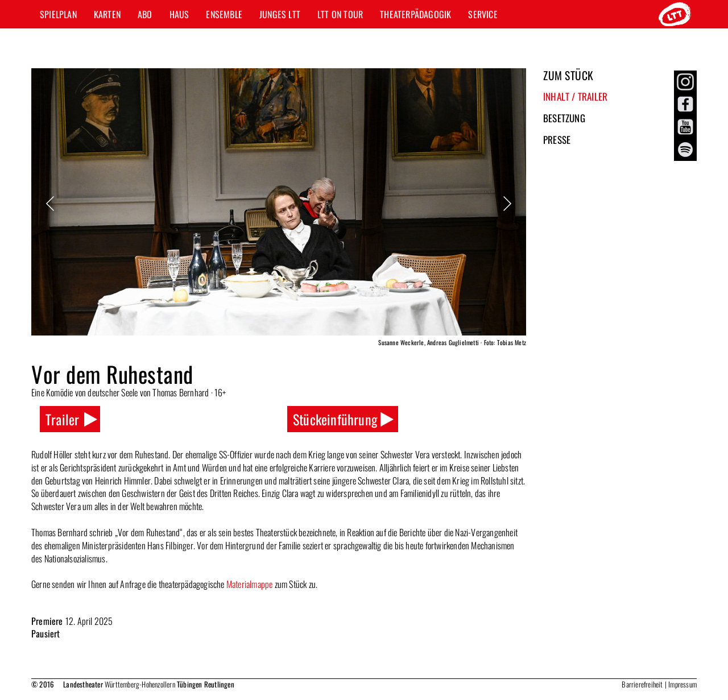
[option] (279, 209)
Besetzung (564, 118)
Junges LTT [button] (280, 14)
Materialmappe (250, 584)
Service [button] (483, 14)
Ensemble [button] (224, 14)
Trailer (62, 419)
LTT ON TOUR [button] (340, 14)
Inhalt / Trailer (575, 96)
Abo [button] (145, 14)
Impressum (682, 684)
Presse (557, 140)
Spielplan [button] (58, 14)
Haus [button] (179, 14)
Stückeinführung (335, 419)
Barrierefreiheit (642, 684)
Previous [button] (51, 204)
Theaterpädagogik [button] (415, 14)
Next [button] (506, 204)
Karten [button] (107, 14)
